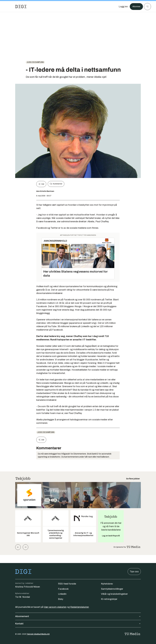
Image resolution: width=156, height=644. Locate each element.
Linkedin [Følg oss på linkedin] (62, 594)
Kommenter (56, 184)
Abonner (136, 7)
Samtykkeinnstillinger (112, 589)
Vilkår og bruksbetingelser (114, 594)
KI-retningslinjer (109, 599)
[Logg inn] (122, 7)
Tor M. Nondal (23, 597)
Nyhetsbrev (107, 584)
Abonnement (78, 616)
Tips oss (134, 572)
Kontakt (78, 624)
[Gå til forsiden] (21, 7)
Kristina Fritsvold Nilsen (28, 587)
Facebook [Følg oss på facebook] (63, 589)
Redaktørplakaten (80, 607)
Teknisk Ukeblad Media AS (38, 634)
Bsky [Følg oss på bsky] (61, 599)
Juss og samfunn (35, 62)
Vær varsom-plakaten (55, 607)
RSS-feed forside (67, 584)
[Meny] (147, 7)
